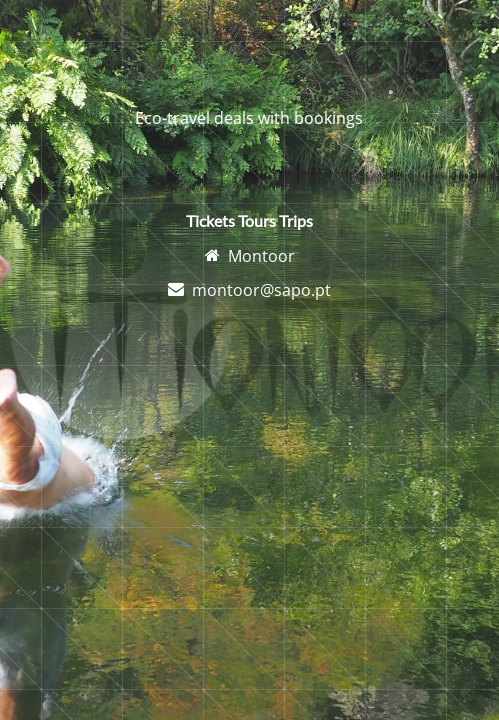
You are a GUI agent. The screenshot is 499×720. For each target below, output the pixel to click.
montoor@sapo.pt (261, 290)
